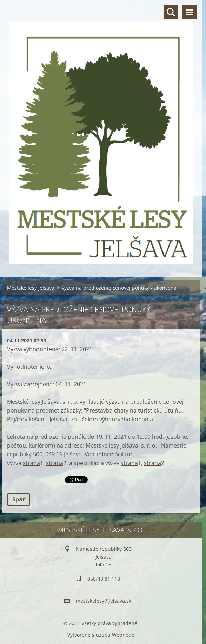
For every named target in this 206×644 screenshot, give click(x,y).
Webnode (123, 635)
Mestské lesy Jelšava (31, 288)
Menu (190, 12)
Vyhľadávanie (171, 12)
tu (50, 367)
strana (31, 463)
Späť (19, 499)
